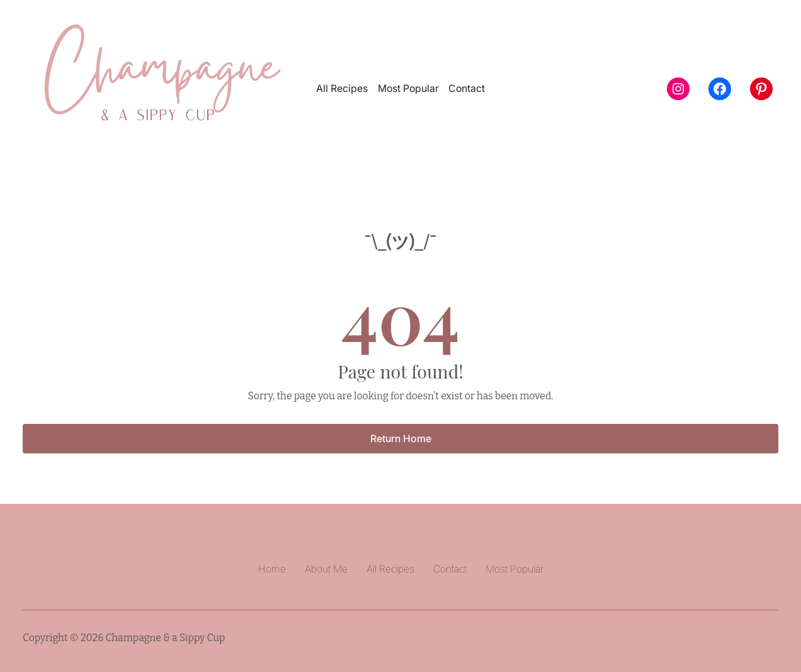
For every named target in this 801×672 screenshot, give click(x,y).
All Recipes (342, 88)
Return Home (401, 439)
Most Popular (408, 88)
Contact (467, 88)
